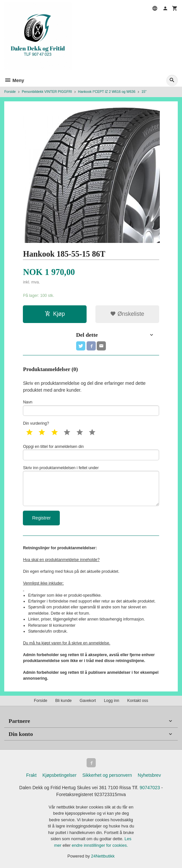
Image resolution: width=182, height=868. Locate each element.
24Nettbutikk (103, 856)
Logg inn (112, 701)
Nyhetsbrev (149, 775)
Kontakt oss (138, 701)
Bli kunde (63, 701)
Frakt (31, 775)
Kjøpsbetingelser (59, 775)
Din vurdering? (36, 423)
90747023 (150, 788)
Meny (14, 80)
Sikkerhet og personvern (107, 775)
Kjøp (55, 314)
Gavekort (88, 701)
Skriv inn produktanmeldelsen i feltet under (91, 486)
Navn (91, 408)
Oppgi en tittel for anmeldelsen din (91, 452)
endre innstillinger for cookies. (100, 845)
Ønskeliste (127, 314)
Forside (10, 92)
